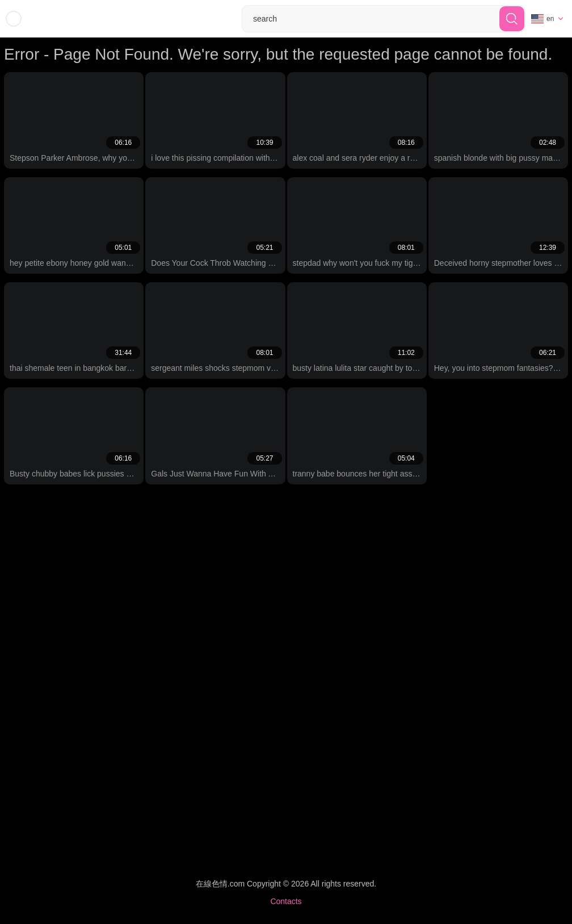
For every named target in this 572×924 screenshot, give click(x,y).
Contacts (286, 901)
